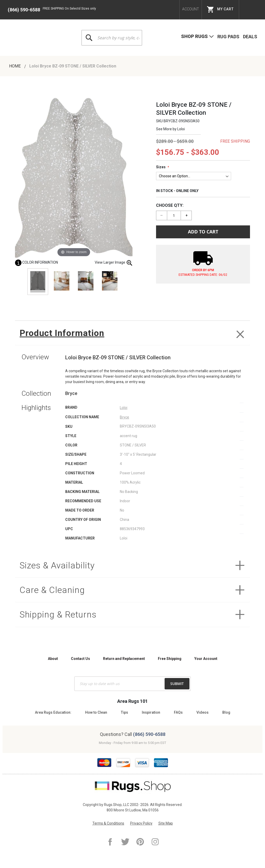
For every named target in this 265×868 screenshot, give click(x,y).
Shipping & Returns (61, 617)
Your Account (206, 659)
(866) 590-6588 (24, 10)
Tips (124, 712)
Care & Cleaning (53, 592)
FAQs (178, 712)
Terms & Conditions (108, 823)
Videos (203, 712)
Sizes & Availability (59, 566)
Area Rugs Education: (53, 712)
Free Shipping (170, 659)
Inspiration (151, 712)
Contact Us (80, 659)
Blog (226, 712)
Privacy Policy (141, 823)
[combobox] (112, 38)
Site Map (166, 823)
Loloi (181, 129)
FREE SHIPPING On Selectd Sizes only (69, 9)
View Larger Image (114, 263)
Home (15, 66)
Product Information (64, 333)
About (53, 659)
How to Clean (96, 712)
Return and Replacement (124, 659)
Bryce (124, 418)
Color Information (36, 262)
